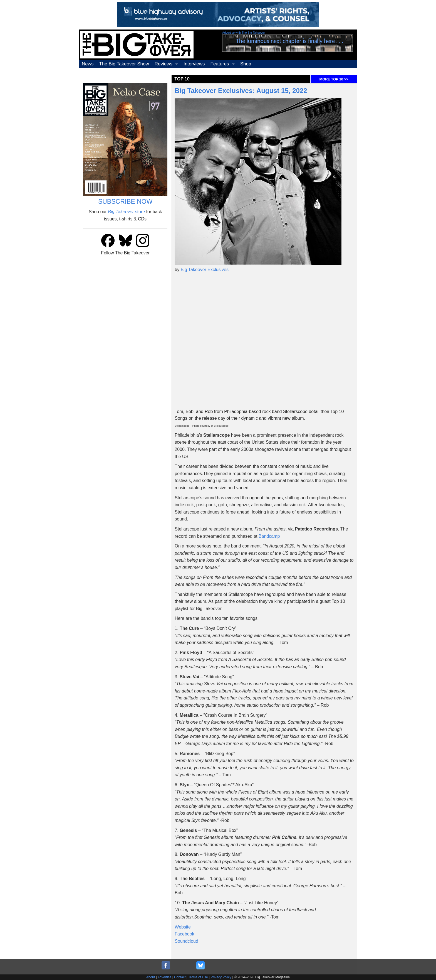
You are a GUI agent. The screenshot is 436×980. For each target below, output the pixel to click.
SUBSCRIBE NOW (125, 202)
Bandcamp (269, 536)
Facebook (184, 934)
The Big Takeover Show (124, 64)
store (126, 212)
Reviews (163, 64)
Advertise (164, 977)
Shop (246, 64)
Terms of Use (198, 977)
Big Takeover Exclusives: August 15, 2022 (241, 91)
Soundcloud (186, 941)
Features (220, 64)
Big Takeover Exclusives (205, 270)
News (88, 64)
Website (183, 927)
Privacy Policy (221, 977)
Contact (180, 977)
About (151, 977)
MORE (334, 79)
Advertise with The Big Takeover (244, 33)
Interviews (194, 64)
